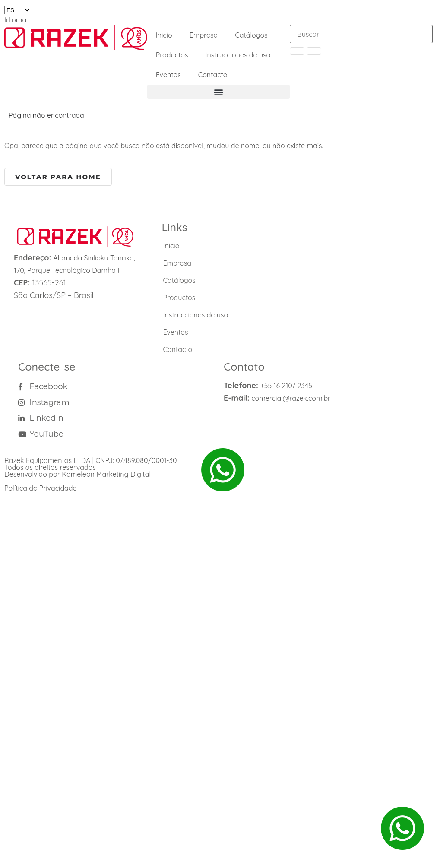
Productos (172, 55)
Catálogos (251, 35)
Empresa (204, 35)
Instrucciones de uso (238, 55)
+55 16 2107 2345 (286, 386)
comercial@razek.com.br (291, 398)
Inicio (164, 35)
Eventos (168, 75)
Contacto (213, 75)
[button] (219, 92)
